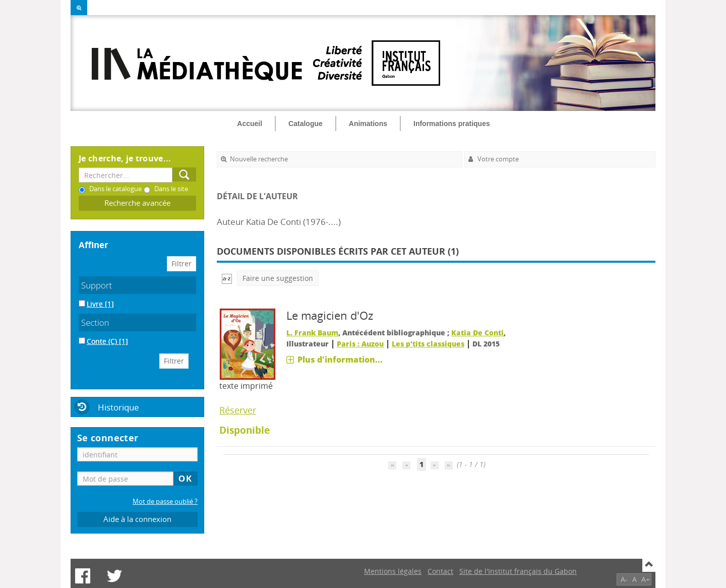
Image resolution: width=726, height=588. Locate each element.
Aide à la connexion (137, 519)
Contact (440, 571)
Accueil (250, 124)
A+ (646, 579)
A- (624, 579)
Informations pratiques (452, 124)
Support (97, 285)
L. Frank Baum (312, 333)
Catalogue (306, 124)
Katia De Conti (477, 333)
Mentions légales (393, 571)
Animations (368, 124)
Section (95, 322)
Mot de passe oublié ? (165, 502)
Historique (118, 407)
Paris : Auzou (360, 344)
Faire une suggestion (278, 278)
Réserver (238, 410)
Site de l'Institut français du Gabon (518, 571)
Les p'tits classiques (428, 344)
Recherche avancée (137, 203)
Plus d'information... (340, 360)
